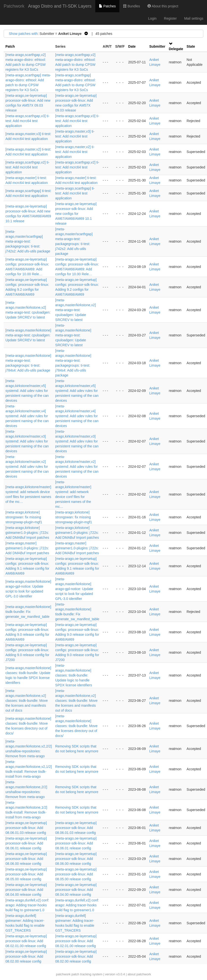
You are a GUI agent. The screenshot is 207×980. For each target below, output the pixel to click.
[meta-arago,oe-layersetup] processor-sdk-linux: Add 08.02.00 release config (26, 956)
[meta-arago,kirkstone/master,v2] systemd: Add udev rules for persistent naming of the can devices (27, 467)
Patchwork (14, 6)
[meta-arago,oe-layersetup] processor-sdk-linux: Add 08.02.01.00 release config (26, 941)
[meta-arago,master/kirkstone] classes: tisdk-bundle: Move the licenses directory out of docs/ (76, 726)
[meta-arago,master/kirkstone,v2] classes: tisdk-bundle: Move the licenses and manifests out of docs (27, 701)
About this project (163, 6)
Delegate (176, 49)
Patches (107, 6)
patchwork (63, 974)
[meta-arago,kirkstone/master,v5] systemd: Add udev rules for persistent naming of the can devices (27, 391)
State (191, 46)
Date (132, 46)
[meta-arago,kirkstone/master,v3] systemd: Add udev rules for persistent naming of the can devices (27, 441)
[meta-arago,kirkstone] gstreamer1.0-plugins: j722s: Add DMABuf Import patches (27, 533)
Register (170, 18)
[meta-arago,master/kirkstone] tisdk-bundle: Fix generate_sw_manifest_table (28, 612)
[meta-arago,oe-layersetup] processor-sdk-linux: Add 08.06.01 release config (26, 843)
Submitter (157, 46)
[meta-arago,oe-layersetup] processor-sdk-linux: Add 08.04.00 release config (26, 890)
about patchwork (139, 974)
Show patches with (23, 34)
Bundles (131, 6)
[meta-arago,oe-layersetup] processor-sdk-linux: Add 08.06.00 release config (26, 859)
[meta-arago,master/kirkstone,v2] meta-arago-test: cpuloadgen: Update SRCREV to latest (75, 310)
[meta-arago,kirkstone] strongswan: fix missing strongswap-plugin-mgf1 (24, 517)
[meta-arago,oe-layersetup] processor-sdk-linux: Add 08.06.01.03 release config (26, 828)
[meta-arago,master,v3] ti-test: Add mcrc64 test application (75, 136)
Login (152, 18)
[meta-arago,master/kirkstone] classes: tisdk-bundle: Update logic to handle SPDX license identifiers (73, 675)
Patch (10, 46)
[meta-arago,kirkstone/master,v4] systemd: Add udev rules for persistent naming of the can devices (27, 416)
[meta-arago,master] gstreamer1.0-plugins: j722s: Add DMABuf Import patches (27, 548)
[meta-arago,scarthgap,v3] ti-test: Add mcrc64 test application (27, 121)
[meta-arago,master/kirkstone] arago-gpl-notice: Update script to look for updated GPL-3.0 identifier (74, 589)
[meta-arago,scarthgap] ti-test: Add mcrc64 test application (75, 193)
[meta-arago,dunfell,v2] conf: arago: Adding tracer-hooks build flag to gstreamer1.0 (27, 905)
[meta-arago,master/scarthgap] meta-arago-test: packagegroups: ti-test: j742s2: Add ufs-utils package (28, 241)
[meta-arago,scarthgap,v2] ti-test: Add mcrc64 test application (27, 167)
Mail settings (194, 18)
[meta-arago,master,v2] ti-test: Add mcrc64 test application (75, 152)
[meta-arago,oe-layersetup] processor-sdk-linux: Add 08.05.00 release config (26, 874)
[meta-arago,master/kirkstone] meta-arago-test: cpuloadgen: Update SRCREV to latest (28, 335)
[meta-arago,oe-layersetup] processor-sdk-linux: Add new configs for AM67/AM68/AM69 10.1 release (76, 214)
